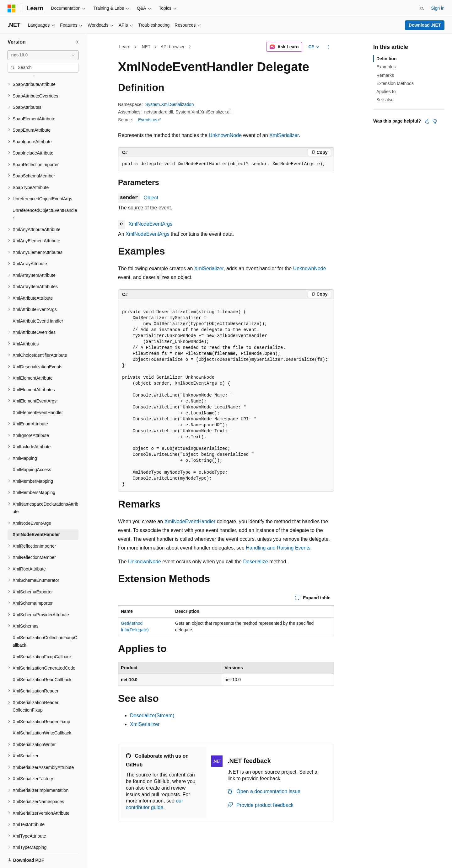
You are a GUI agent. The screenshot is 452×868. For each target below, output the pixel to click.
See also (385, 100)
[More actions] (328, 47)
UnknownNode (225, 135)
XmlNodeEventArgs (151, 224)
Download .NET (425, 25)
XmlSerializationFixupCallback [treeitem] (42, 635)
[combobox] (43, 55)
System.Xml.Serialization (170, 104)
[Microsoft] (12, 8)
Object (151, 198)
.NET (146, 47)
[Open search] (422, 8)
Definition (387, 59)
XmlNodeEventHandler (190, 521)
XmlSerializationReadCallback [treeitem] (42, 658)
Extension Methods (395, 83)
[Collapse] (77, 42)
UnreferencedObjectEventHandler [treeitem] (45, 193)
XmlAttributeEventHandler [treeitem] (38, 299)
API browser (173, 47)
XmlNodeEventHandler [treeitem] (36, 513)
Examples (386, 67)
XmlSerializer (284, 135)
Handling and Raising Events (278, 548)
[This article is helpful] (427, 121)
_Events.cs (146, 120)
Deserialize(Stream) (152, 715)
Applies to (386, 92)
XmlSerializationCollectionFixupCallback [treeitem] (45, 620)
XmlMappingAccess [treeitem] (32, 448)
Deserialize (255, 562)
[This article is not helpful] (435, 121)
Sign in (438, 8)
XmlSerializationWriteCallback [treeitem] (42, 711)
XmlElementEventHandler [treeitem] (38, 391)
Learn (125, 47)
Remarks (385, 75)
